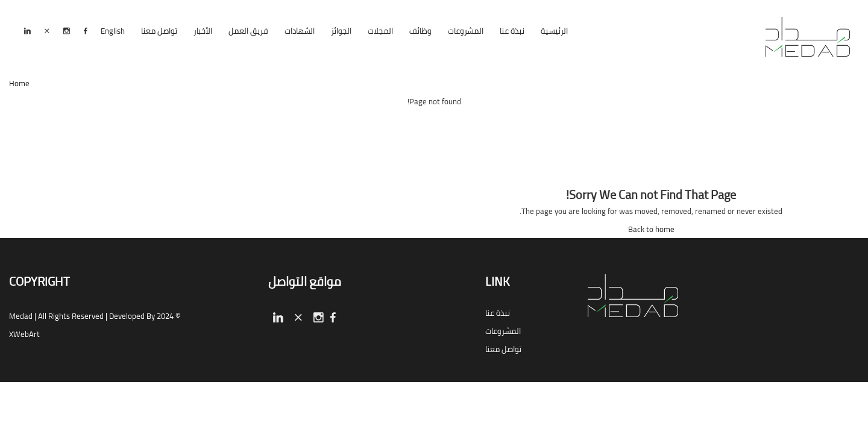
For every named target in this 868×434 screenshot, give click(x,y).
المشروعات (466, 31)
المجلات (380, 31)
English (113, 31)
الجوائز (341, 31)
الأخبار (203, 31)
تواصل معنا (159, 31)
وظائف (420, 31)
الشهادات (300, 31)
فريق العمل (248, 31)
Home (19, 83)
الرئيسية (554, 31)
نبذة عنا (512, 31)
